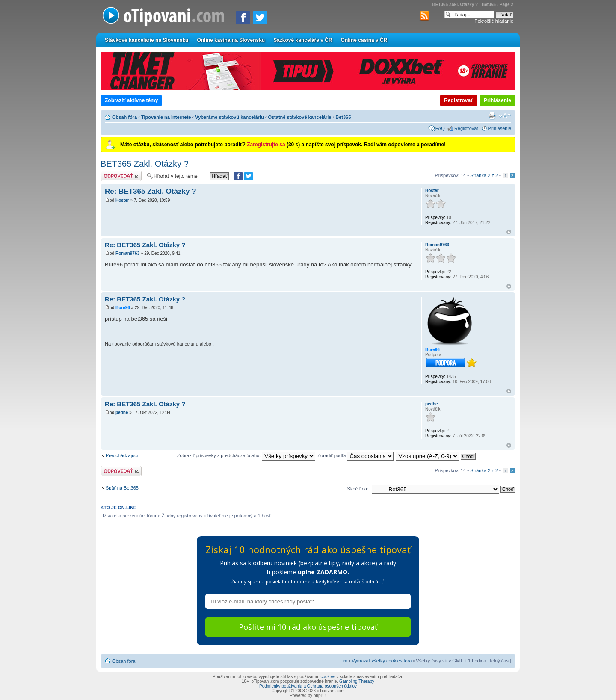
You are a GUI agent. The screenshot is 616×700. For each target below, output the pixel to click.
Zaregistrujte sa (266, 145)
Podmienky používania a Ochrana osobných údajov (308, 686)
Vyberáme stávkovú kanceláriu (229, 117)
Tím (343, 661)
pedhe (122, 412)
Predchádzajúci (122, 455)
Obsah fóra (124, 117)
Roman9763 (127, 253)
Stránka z (484, 175)
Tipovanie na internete (166, 117)
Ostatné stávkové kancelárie (299, 117)
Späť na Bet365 (122, 488)
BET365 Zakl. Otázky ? (145, 164)
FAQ (440, 128)
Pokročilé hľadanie (494, 21)
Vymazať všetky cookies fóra (382, 661)
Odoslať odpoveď (121, 176)
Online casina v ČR (364, 40)
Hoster (122, 200)
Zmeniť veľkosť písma (505, 116)
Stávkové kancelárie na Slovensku (147, 40)
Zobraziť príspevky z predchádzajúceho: (246, 455)
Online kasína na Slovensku (231, 40)
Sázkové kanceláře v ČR (303, 40)
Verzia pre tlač (492, 116)
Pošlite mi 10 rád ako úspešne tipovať (308, 627)
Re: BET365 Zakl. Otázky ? (151, 191)
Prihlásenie (498, 100)
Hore (509, 232)
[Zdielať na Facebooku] (243, 18)
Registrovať (459, 100)
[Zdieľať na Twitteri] (260, 18)
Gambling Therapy (357, 681)
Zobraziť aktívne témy (131, 100)
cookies (328, 677)
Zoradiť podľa (355, 455)
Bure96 (123, 308)
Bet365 (343, 117)
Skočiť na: (358, 489)
